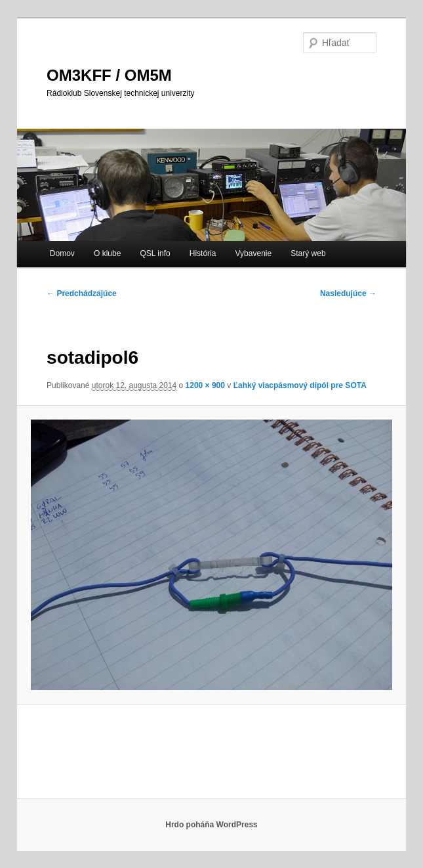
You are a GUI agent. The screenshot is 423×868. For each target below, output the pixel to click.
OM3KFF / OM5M (109, 75)
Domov (62, 253)
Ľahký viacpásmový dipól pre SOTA (300, 385)
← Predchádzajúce (82, 293)
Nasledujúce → (348, 293)
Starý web (308, 253)
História (203, 253)
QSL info (155, 253)
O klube (107, 253)
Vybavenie (254, 253)
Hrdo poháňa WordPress (211, 825)
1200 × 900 (205, 385)
